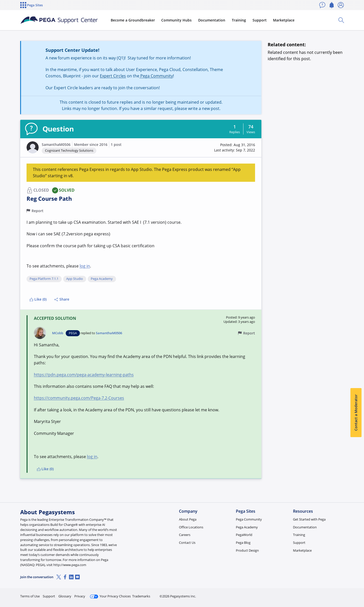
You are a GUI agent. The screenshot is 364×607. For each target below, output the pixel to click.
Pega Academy (102, 279)
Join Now (304, 594)
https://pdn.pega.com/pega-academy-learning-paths (84, 375)
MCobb (58, 333)
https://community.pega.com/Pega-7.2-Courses (79, 398)
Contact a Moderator (356, 413)
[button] (33, 147)
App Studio (75, 279)
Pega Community (156, 76)
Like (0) (38, 299)
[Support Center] (59, 20)
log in (85, 266)
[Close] (357, 587)
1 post (116, 144)
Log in (332, 594)
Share (62, 299)
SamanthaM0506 (56, 144)
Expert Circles (113, 76)
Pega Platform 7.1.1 (44, 279)
